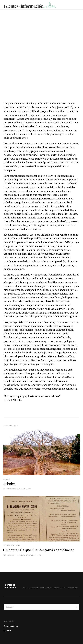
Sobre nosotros (11, 626)
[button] (80, 6)
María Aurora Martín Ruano (19, 489)
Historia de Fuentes (12, 545)
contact (7, 630)
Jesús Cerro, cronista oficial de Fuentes (24, 555)
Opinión (6, 479)
